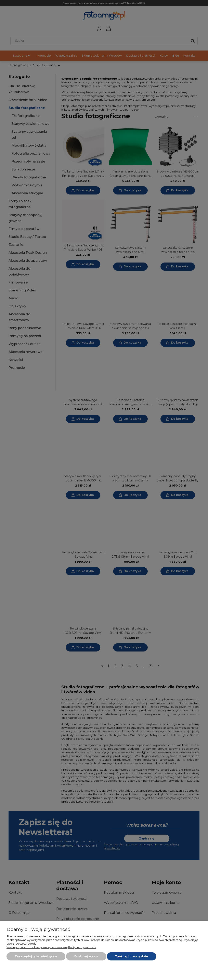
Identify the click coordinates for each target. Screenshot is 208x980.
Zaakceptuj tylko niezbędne (36, 956)
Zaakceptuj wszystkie (132, 956)
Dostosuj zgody (86, 956)
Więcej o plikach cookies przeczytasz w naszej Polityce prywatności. (51, 947)
